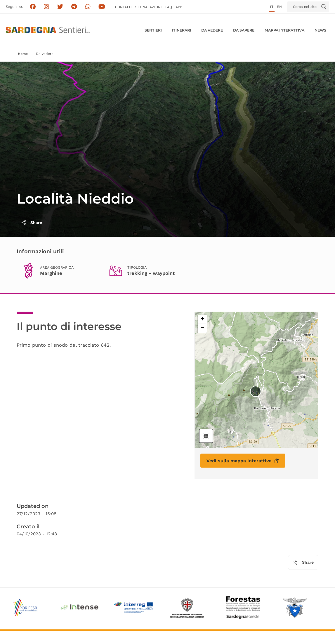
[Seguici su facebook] (33, 7)
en (279, 7)
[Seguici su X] (60, 7)
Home (23, 54)
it (272, 7)
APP (179, 7)
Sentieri (153, 30)
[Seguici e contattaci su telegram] (74, 7)
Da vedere (212, 30)
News (320, 30)
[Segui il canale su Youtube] (102, 7)
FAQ (169, 7)
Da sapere (244, 30)
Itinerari (182, 30)
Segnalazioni (149, 7)
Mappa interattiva (284, 30)
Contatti (123, 7)
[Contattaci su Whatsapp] (88, 7)
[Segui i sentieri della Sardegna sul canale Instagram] (47, 7)
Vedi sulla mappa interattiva (243, 461)
